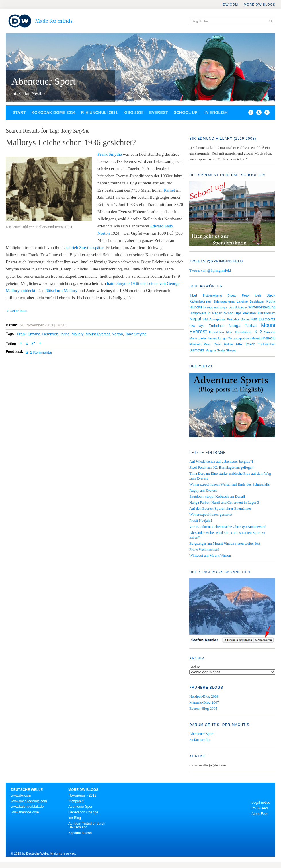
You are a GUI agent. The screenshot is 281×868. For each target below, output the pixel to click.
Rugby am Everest (203, 490)
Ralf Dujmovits (263, 319)
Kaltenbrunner (200, 301)
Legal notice (261, 803)
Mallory (77, 334)
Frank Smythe (110, 154)
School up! (186, 112)
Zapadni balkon (80, 833)
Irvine (65, 334)
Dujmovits (197, 350)
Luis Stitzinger (238, 307)
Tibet (193, 295)
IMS (205, 319)
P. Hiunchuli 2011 (99, 112)
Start (19, 112)
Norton (117, 334)
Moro (230, 332)
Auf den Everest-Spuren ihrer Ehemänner (220, 508)
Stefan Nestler (200, 740)
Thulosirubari (267, 344)
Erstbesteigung (212, 296)
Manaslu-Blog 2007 (204, 702)
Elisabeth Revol (200, 344)
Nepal (195, 319)
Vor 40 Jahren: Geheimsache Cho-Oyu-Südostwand (228, 527)
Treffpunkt (76, 801)
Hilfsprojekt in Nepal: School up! (215, 313)
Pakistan (249, 313)
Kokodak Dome (238, 319)
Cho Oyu (197, 326)
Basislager (257, 301)
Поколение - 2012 (82, 795)
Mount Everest (98, 334)
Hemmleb (50, 334)
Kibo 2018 (133, 112)
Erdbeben (216, 326)
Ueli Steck (265, 295)
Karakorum (267, 313)
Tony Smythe (136, 334)
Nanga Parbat (243, 326)
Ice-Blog (75, 818)
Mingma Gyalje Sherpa (221, 350)
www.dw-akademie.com (29, 801)
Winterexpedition (239, 338)
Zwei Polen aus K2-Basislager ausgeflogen (221, 467)
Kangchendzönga (216, 307)
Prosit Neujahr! (201, 520)
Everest (158, 112)
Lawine (242, 301)
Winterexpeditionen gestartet (211, 514)
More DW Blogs (259, 5)
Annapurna (217, 319)
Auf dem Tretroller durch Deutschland (87, 826)
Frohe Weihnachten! (204, 549)
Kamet (169, 190)
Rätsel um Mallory (61, 291)
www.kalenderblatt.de (27, 807)
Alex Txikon (246, 344)
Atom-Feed (260, 814)
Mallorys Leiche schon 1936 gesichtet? (71, 142)
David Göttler (223, 344)
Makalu (256, 338)
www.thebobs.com (25, 812)
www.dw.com (21, 795)
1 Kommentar (41, 352)
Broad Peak (238, 295)
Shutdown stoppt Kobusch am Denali (217, 496)
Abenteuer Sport (44, 81)
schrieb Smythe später (85, 248)
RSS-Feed (259, 808)
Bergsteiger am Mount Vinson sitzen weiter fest (225, 543)
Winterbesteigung (262, 307)
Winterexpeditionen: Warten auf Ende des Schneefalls (229, 484)
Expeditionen (244, 332)
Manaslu (269, 338)
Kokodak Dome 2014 (53, 112)
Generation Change (83, 812)
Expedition (216, 332)
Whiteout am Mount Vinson (210, 555)
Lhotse (202, 338)
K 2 (258, 332)
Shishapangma (224, 301)
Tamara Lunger (217, 338)
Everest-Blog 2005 (203, 708)
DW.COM (230, 5)
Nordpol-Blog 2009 (204, 696)
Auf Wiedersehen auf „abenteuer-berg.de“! (221, 461)
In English (216, 112)
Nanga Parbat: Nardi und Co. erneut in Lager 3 (224, 502)
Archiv (194, 667)
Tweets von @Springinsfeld (210, 270)
